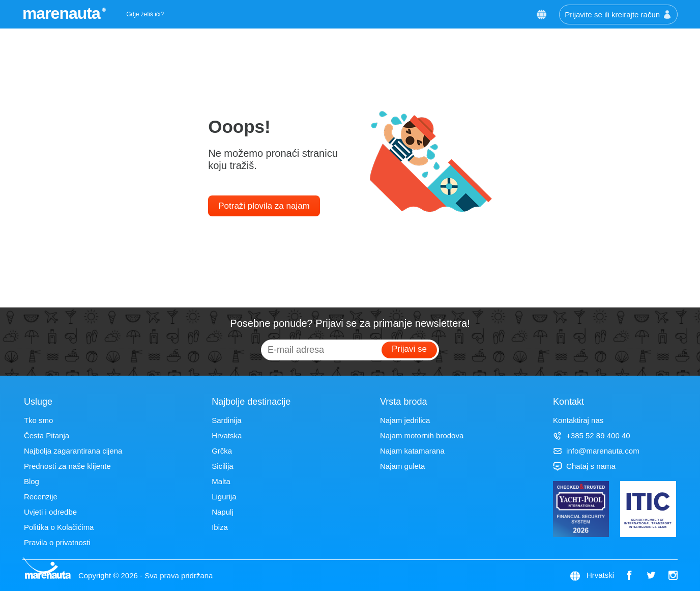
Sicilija (223, 466)
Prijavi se (409, 349)
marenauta (63, 13)
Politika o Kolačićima (59, 527)
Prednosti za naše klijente (67, 466)
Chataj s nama (584, 466)
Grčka (222, 451)
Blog (32, 481)
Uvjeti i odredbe (50, 512)
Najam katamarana (412, 451)
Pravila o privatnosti (57, 542)
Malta (221, 481)
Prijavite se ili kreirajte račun (618, 15)
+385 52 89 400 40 (592, 435)
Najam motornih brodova (422, 435)
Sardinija (226, 420)
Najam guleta (402, 466)
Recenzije (41, 497)
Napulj (223, 512)
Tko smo (39, 420)
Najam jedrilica (405, 420)
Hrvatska (227, 435)
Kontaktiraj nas (578, 420)
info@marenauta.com (596, 451)
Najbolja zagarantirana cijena (73, 451)
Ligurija (224, 497)
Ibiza (220, 527)
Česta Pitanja (47, 435)
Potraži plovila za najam (264, 206)
